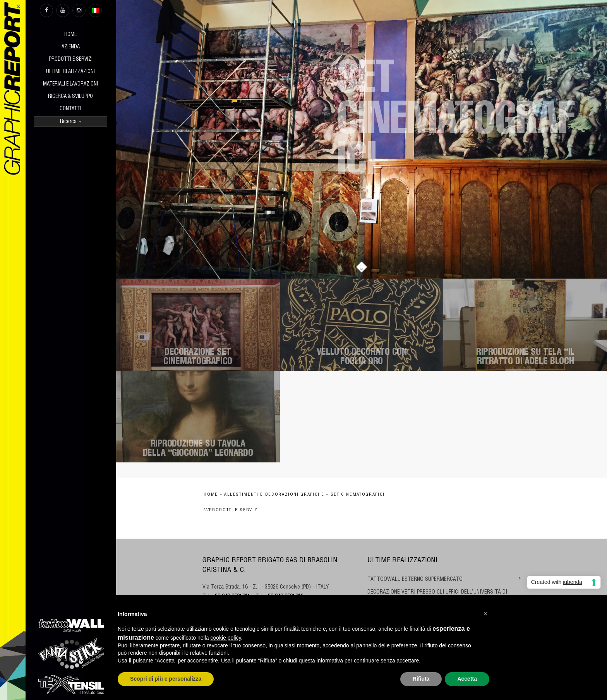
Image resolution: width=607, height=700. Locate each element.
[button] (485, 614)
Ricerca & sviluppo (70, 97)
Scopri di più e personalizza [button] (166, 679)
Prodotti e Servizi (71, 60)
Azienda (71, 47)
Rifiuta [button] (421, 679)
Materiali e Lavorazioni (70, 85)
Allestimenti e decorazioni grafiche (274, 495)
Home (70, 35)
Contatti (70, 109)
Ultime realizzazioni (70, 72)
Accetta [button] (467, 679)
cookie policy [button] (225, 638)
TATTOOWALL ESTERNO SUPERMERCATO (415, 580)
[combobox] (70, 122)
